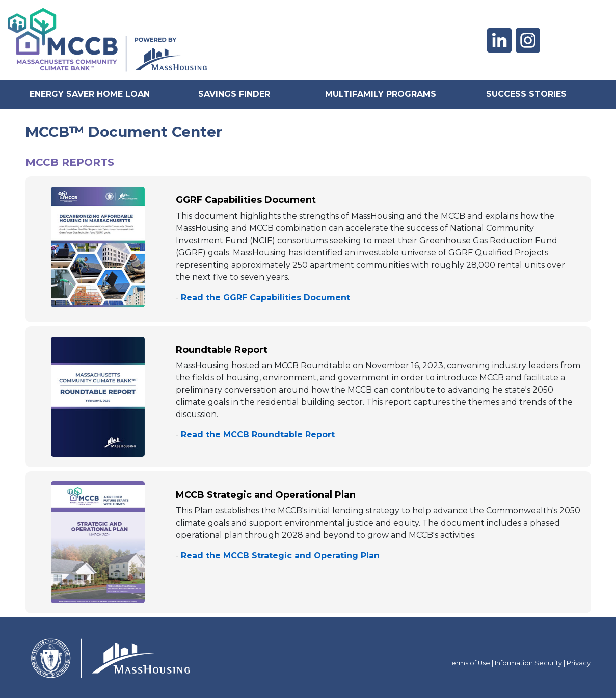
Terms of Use (469, 663)
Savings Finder (234, 94)
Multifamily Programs (381, 94)
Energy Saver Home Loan (90, 94)
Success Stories (526, 94)
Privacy (579, 663)
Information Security (528, 663)
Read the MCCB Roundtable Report (258, 435)
